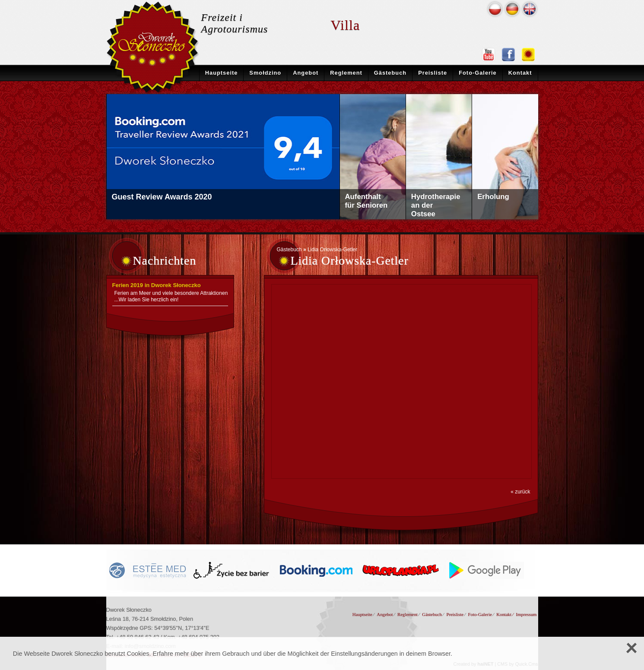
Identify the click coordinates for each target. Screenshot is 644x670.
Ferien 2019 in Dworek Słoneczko (157, 285)
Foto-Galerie (478, 73)
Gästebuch (390, 73)
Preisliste (433, 73)
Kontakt (520, 73)
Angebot (306, 73)
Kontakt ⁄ (505, 614)
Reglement (346, 73)
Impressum (527, 614)
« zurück (520, 492)
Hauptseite (222, 73)
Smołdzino (265, 73)
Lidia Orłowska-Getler (332, 250)
